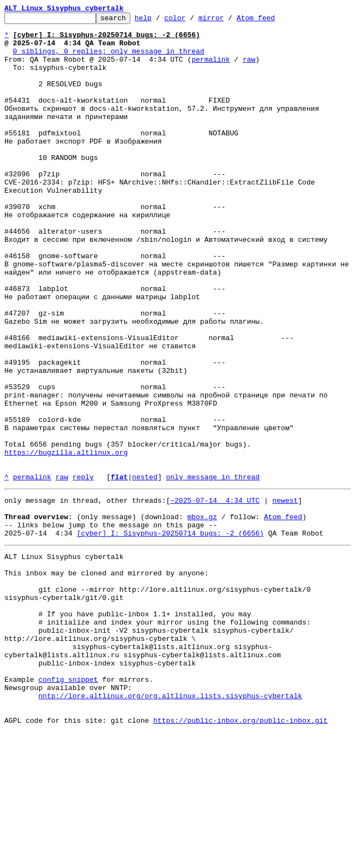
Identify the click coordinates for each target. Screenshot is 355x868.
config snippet (68, 807)
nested (145, 570)
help (160, 21)
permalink (210, 69)
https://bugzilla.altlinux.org (66, 540)
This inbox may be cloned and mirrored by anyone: (106, 679)
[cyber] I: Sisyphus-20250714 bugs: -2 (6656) (170, 634)
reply (83, 570)
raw (249, 69)
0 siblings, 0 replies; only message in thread (109, 59)
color (192, 21)
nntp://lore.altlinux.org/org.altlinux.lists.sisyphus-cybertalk (170, 827)
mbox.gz (202, 615)
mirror (228, 21)
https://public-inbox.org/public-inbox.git (240, 856)
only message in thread (213, 570)
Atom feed (273, 21)
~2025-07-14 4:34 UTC (215, 595)
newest (285, 595)
